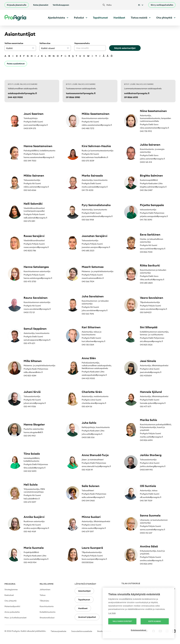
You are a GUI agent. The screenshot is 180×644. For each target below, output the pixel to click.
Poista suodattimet (16, 64)
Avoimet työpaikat (87, 617)
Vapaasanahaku (82, 43)
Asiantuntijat (84, 591)
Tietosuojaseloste (58, 631)
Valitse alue (45, 43)
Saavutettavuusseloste (82, 631)
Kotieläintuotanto (48, 612)
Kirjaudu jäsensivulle (17, 5)
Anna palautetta (12, 612)
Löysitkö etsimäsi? (85, 584)
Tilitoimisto (44, 601)
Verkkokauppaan (61, 5)
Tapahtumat (100, 18)
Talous (43, 595)
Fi (141, 5)
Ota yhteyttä (10, 601)
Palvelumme (47, 584)
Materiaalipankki (12, 606)
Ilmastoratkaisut (47, 618)
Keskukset (9, 595)
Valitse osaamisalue (14, 43)
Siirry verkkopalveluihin (162, 5)
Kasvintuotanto (47, 606)
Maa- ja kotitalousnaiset (15, 618)
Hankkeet (119, 18)
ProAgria (10, 584)
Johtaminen (45, 590)
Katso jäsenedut (41, 5)
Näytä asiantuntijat (125, 48)
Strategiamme (11, 590)
